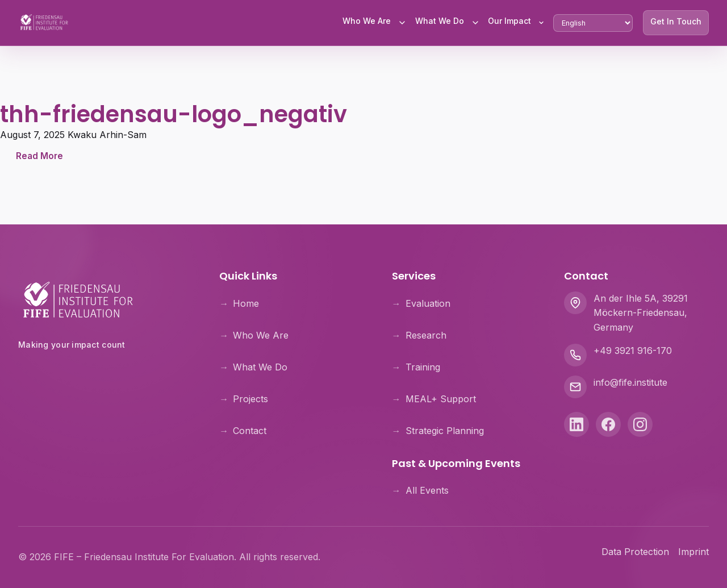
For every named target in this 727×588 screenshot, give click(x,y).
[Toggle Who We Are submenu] (402, 23)
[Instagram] (640, 424)
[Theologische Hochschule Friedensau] (105, 374)
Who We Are (367, 21)
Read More (39, 156)
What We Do (440, 21)
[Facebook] (608, 424)
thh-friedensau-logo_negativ (174, 114)
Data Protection (635, 552)
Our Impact (509, 21)
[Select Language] (593, 23)
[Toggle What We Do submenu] (475, 23)
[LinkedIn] (576, 424)
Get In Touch (676, 21)
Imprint (693, 552)
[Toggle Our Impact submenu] (541, 23)
